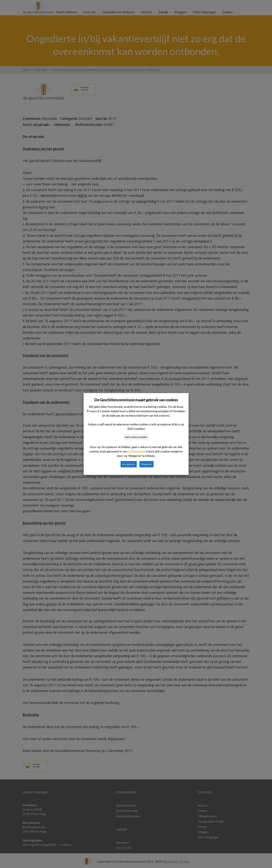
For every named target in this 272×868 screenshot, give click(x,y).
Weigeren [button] (147, 464)
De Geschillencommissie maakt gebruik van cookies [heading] (136, 400)
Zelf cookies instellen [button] (136, 437)
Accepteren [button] (129, 464)
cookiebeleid (136, 451)
